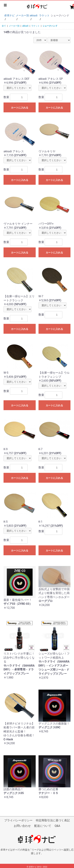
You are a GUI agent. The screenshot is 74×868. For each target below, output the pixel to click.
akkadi (25, 26)
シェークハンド (50, 26)
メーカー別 (14, 26)
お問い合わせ (22, 826)
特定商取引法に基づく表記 (53, 820)
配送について (43, 826)
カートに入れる (20, 108)
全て (4, 26)
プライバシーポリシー (18, 820)
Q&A (57, 826)
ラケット (35, 26)
